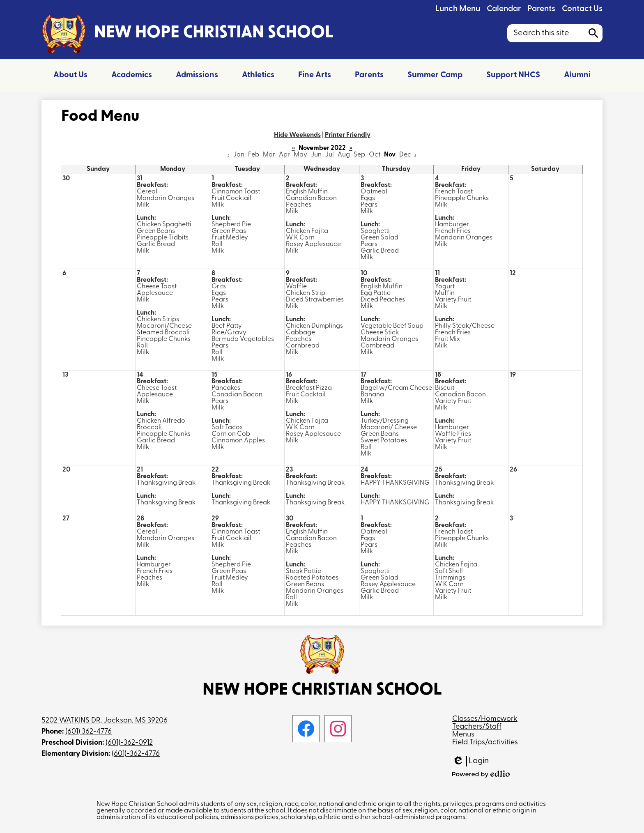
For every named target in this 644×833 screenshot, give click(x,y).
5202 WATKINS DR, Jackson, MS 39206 (105, 721)
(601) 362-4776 (89, 732)
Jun (316, 155)
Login (470, 761)
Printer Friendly (348, 135)
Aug (344, 155)
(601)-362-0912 (129, 743)
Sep (359, 155)
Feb (254, 155)
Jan (239, 155)
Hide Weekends (297, 135)
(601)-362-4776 (136, 754)
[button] (70, 75)
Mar (269, 155)
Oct (375, 155)
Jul (330, 155)
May (300, 155)
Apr (284, 155)
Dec (405, 155)
